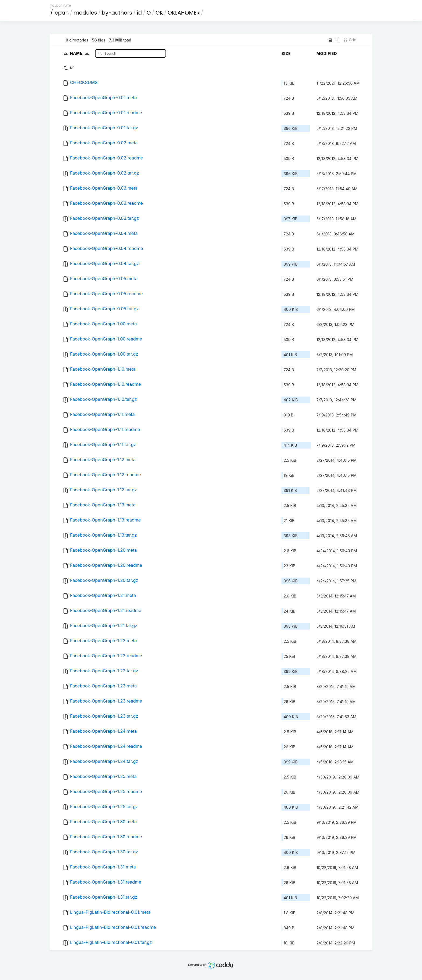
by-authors (117, 13)
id (139, 13)
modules (85, 13)
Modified (327, 53)
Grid (350, 40)
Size (286, 53)
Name (81, 53)
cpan (62, 13)
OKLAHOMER (184, 13)
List (334, 40)
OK (159, 13)
